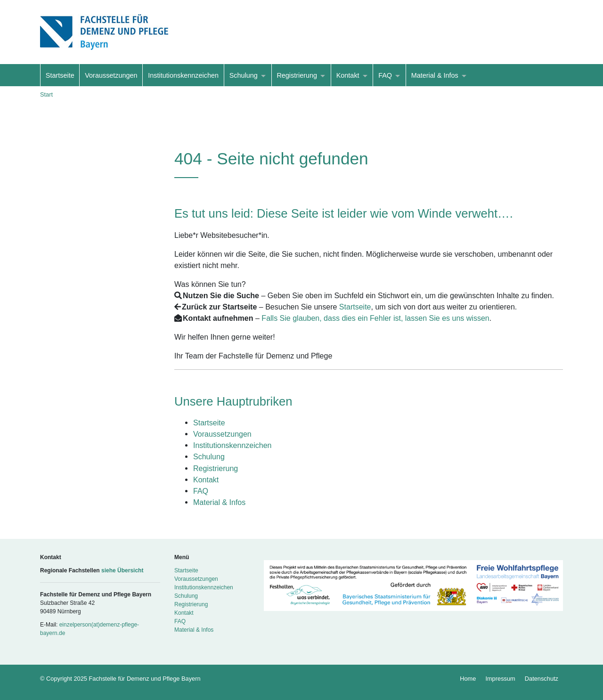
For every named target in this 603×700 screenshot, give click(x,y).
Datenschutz (542, 679)
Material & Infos (435, 75)
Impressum (500, 679)
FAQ (385, 75)
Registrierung (297, 75)
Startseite (60, 75)
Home (468, 679)
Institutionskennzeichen (183, 75)
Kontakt (348, 75)
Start (46, 94)
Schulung (244, 75)
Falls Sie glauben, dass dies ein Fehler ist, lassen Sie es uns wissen (375, 318)
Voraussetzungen (111, 75)
